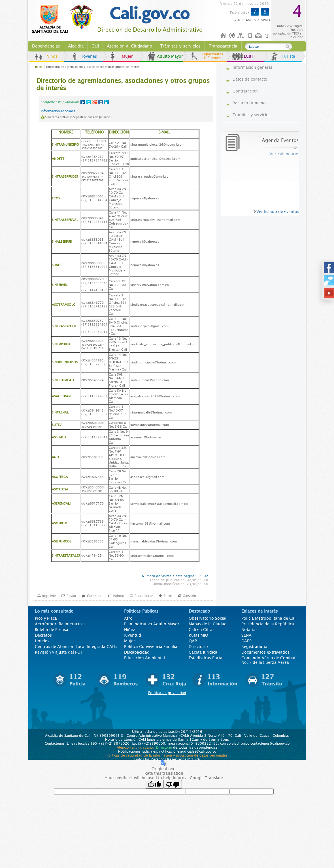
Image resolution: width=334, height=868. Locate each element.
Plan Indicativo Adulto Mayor (152, 624)
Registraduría (254, 647)
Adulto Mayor (170, 56)
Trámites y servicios (180, 46)
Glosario (189, 596)
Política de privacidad (167, 693)
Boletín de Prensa (52, 630)
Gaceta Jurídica (203, 652)
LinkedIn (107, 102)
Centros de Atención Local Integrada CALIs (76, 647)
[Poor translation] (173, 784)
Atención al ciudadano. (135, 748)
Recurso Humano (249, 103)
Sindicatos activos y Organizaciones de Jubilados (78, 117)
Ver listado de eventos (278, 212)
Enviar (72, 596)
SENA (246, 635)
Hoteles (42, 641)
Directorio (198, 647)
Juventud (133, 635)
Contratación (245, 91)
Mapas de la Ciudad (208, 624)
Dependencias (46, 46)
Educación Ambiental (144, 658)
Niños (52, 56)
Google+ (95, 102)
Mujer (127, 56)
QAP (193, 641)
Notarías (249, 630)
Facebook (83, 102)
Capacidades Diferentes (212, 56)
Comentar (95, 596)
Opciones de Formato (268, 36)
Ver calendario (284, 154)
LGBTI (249, 56)
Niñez (130, 630)
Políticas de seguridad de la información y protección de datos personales (167, 755)
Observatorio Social (208, 618)
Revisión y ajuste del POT (59, 652)
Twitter (89, 102)
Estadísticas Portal (206, 658)
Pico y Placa (46, 618)
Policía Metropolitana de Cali (269, 618)
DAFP (246, 641)
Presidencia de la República (268, 624)
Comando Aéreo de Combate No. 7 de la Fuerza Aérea (270, 660)
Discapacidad (137, 652)
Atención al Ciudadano (129, 46)
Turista (288, 56)
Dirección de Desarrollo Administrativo (150, 30)
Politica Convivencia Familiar (152, 647)
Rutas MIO (198, 635)
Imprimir (49, 596)
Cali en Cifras (202, 630)
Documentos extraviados (265, 652)
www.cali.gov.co (65, 19)
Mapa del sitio (241, 36)
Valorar (119, 596)
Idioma (232, 36)
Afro (128, 618)
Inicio (224, 36)
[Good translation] (155, 784)
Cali (95, 46)
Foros (168, 596)
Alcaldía (76, 46)
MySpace (101, 102)
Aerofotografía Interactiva (60, 624)
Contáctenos (259, 36)
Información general (252, 67)
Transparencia (223, 46)
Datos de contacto (250, 79)
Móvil (250, 36)
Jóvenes (90, 56)
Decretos (43, 635)
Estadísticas (144, 596)
